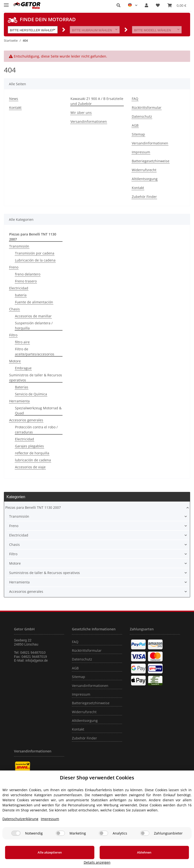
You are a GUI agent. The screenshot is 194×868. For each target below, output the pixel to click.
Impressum (141, 152)
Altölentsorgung (145, 179)
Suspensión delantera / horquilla (34, 326)
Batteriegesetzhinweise (151, 161)
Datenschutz (142, 116)
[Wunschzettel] (158, 5)
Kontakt (15, 108)
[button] (118, 5)
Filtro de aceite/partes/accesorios (35, 352)
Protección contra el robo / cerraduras (36, 430)
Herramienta (19, 401)
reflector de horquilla (32, 453)
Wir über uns (81, 113)
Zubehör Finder (144, 197)
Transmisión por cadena (35, 253)
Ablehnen (108, 858)
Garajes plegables (29, 446)
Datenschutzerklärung (20, 825)
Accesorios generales (26, 420)
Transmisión (19, 246)
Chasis (14, 309)
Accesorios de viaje (30, 467)
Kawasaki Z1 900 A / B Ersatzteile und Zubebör (97, 101)
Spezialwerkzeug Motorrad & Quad (38, 411)
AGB (135, 125)
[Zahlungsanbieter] (145, 839)
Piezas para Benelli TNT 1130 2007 (33, 507)
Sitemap (138, 134)
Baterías (22, 387)
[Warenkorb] (177, 5)
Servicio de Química (31, 394)
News (14, 99)
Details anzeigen (167, 862)
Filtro (13, 335)
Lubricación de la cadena (35, 260)
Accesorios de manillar (33, 316)
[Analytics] (104, 839)
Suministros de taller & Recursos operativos (36, 378)
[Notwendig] (16, 839)
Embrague (23, 368)
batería (21, 295)
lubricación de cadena (33, 460)
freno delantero (28, 274)
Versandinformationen (89, 121)
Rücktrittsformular (147, 108)
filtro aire (22, 342)
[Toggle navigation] (6, 3)
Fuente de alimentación (34, 302)
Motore (15, 361)
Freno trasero (26, 281)
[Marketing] (60, 839)
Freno (14, 267)
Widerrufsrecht (144, 170)
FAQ (135, 99)
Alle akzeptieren (38, 858)
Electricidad (19, 288)
